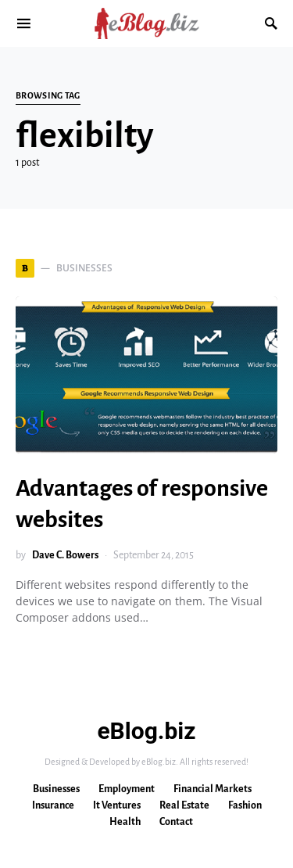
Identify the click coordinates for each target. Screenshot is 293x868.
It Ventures (117, 805)
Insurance (53, 805)
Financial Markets (213, 789)
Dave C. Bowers (65, 555)
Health (125, 822)
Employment (127, 789)
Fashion (245, 805)
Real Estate (184, 805)
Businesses (56, 789)
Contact (176, 822)
